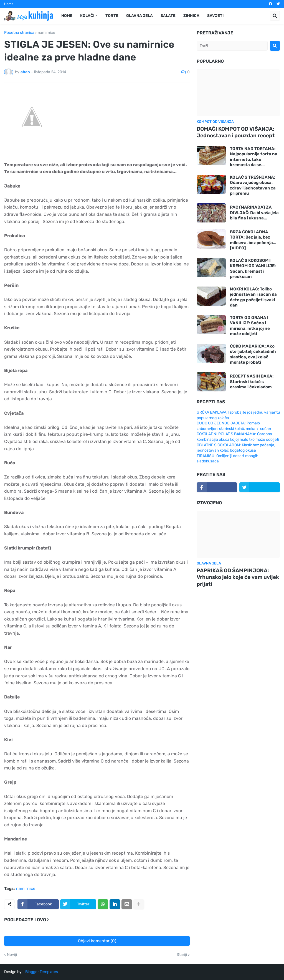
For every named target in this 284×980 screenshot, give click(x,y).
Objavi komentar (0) (97, 941)
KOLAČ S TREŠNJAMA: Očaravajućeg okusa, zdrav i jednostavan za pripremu (253, 185)
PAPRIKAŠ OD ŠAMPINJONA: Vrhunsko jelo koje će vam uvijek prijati (238, 577)
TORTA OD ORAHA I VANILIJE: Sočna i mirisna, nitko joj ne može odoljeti (250, 326)
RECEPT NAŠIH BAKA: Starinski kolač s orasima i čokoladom (252, 382)
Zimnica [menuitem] (191, 16)
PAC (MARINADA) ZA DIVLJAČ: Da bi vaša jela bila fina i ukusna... (254, 213)
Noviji (12, 955)
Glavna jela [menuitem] (140, 16)
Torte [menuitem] (112, 16)
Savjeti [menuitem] (215, 16)
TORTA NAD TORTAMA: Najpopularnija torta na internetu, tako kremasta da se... (254, 157)
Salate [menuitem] (168, 16)
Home (9, 4)
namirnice (46, 33)
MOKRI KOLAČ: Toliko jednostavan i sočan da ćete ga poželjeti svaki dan (253, 297)
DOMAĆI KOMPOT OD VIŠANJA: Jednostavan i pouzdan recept (236, 132)
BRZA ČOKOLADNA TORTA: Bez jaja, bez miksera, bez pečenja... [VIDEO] (253, 240)
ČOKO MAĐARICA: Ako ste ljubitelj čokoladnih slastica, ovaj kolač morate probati (253, 354)
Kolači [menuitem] (87, 16)
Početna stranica (19, 33)
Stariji (182, 955)
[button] (275, 16)
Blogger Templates (42, 972)
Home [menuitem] (67, 16)
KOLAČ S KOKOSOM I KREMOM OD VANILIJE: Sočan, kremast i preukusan (253, 269)
